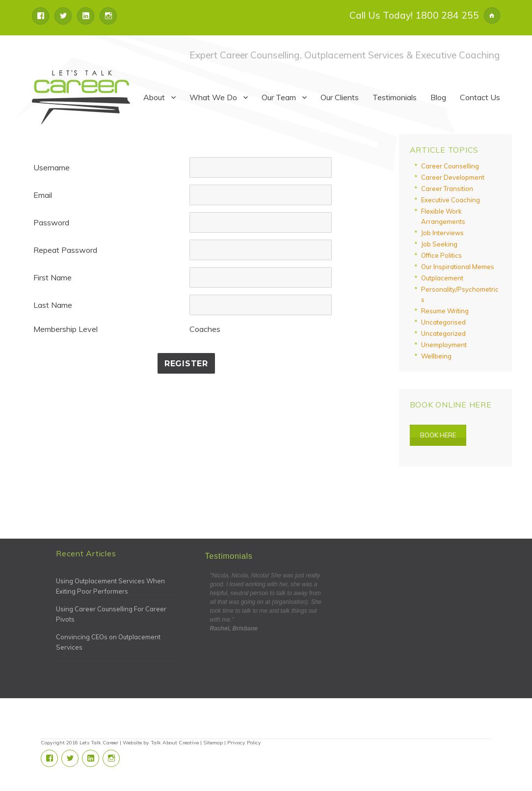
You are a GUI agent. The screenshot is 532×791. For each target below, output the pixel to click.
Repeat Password (65, 250)
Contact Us (480, 97)
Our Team (279, 97)
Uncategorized (443, 333)
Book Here (438, 435)
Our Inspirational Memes (458, 267)
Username (52, 167)
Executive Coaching (451, 200)
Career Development (453, 177)
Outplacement (442, 278)
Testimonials (395, 97)
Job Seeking (439, 244)
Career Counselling (450, 166)
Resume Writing (445, 311)
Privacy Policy (244, 743)
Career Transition (447, 189)
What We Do (213, 97)
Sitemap (213, 743)
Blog (438, 97)
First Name (53, 277)
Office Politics (441, 255)
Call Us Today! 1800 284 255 (414, 15)
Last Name (53, 305)
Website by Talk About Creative (161, 743)
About (154, 97)
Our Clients (340, 97)
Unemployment (444, 345)
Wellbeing (436, 356)
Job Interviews (442, 233)
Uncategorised (443, 322)
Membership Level (66, 329)
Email (43, 195)
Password (51, 222)
